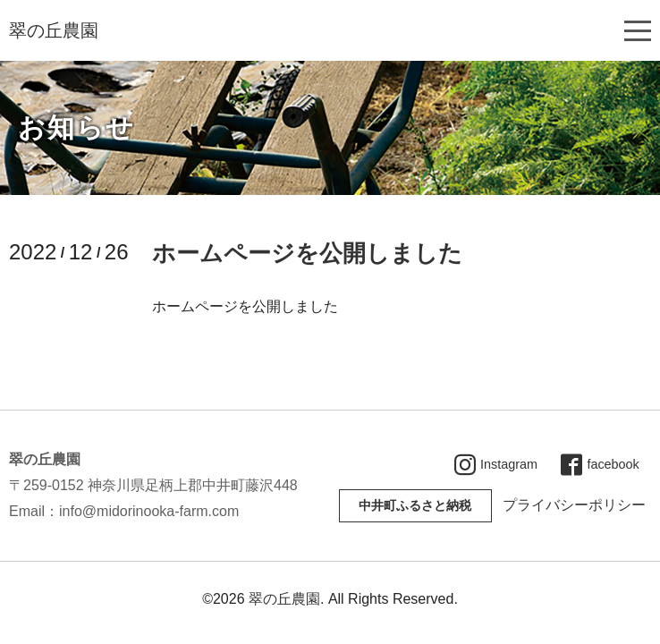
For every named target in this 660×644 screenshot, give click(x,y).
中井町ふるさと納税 (415, 505)
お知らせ (76, 127)
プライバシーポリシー (574, 505)
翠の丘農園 (54, 30)
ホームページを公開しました (307, 253)
